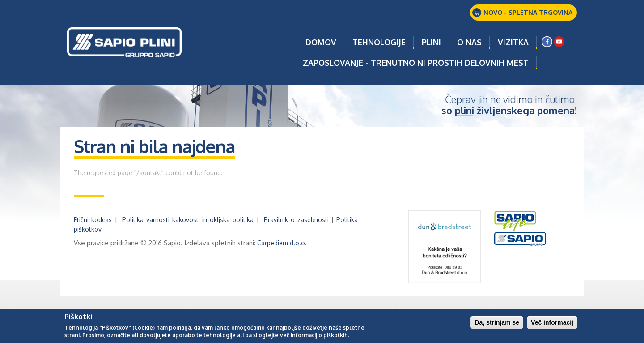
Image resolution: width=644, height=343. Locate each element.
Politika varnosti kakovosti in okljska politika (188, 220)
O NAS (469, 42)
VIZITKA (513, 42)
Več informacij (552, 323)
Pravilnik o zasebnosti (296, 220)
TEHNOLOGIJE (379, 42)
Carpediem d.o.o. (282, 243)
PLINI (431, 42)
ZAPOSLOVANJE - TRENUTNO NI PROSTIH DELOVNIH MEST (416, 63)
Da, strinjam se (497, 323)
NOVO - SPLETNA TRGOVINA (528, 12)
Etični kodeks (93, 220)
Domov (321, 42)
